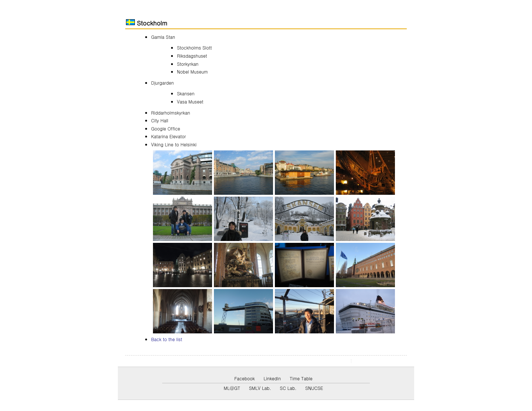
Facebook (244, 378)
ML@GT (232, 388)
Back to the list (167, 339)
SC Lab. (288, 388)
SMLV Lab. (260, 388)
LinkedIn (272, 378)
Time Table (301, 378)
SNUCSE (314, 388)
